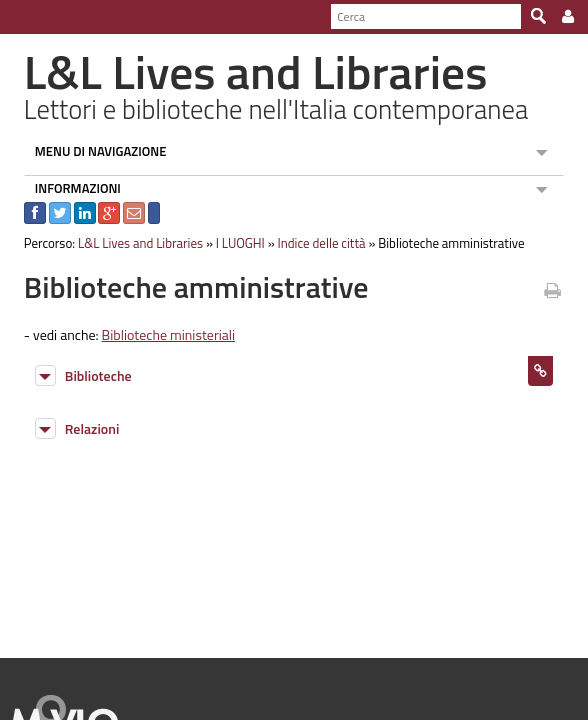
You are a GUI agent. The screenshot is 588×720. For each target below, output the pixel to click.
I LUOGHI (231, 243)
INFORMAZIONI (69, 188)
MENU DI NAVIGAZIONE (92, 151)
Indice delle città (313, 243)
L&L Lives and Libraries (131, 243)
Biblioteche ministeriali (160, 334)
